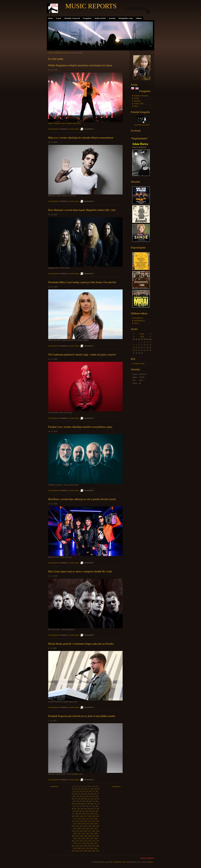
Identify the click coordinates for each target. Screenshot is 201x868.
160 (89, 836)
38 (74, 796)
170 (77, 841)
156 (73, 836)
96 (97, 811)
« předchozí (54, 786)
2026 (142, 337)
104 (73, 816)
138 (79, 829)
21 (136, 350)
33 (85, 794)
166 (87, 839)
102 (92, 814)
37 (98, 794)
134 (89, 826)
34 (89, 794)
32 (82, 794)
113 (83, 819)
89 (74, 811)
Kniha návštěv (100, 18)
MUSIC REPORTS (91, 6)
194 (96, 848)
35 (92, 794)
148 (94, 831)
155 (96, 834)
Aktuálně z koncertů (72, 18)
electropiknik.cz (139, 321)
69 (92, 804)
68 (89, 804)
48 (79, 799)
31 (79, 794)
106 (81, 816)
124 (75, 824)
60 (90, 801)
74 (81, 806)
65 (79, 804)
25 (87, 791)
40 (81, 796)
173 (89, 841)
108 (89, 816)
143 (73, 831)
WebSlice (118, 862)
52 (92, 799)
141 (91, 829)
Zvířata (136, 98)
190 (79, 848)
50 (85, 799)
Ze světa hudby (73, 129)
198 (85, 851)
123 (98, 821)
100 (83, 814)
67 (85, 804)
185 (85, 846)
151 (79, 834)
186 (89, 846)
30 (76, 794)
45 (97, 796)
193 (91, 848)
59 (87, 801)
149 (98, 831)
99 (80, 814)
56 (77, 801)
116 (96, 819)
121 (89, 821)
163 (75, 839)
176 (75, 843)
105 (77, 816)
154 (91, 834)
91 (81, 811)
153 (87, 834)
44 (93, 796)
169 (73, 841)
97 (73, 814)
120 (85, 821)
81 (76, 809)
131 (77, 826)
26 (90, 791)
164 (79, 839)
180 (91, 843)
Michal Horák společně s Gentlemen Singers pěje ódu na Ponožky (81, 644)
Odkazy (139, 18)
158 (81, 836)
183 (77, 846)
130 (73, 826)
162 (98, 836)
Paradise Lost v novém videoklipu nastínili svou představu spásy (80, 427)
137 (75, 829)
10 (93, 786)
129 (96, 824)
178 (83, 843)
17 (89, 789)
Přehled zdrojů (139, 364)
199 (89, 851)
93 (87, 811)
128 (91, 824)
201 (98, 851)
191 (83, 848)
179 (87, 843)
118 (77, 821)
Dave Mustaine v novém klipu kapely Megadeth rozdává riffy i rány (82, 210)
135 (94, 826)
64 (76, 804)
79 (97, 806)
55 (74, 801)
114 (87, 819)
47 (76, 799)
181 (96, 843)
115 (91, 819)
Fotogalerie (87, 18)
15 (139, 348)
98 (77, 814)
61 (93, 801)
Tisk (124, 862)
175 (98, 841)
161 (94, 836)
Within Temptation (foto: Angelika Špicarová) (64, 123)
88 (98, 809)
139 (83, 829)
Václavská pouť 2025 (142, 125)
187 (94, 846)
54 (98, 799)
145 (81, 831)
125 (79, 824)
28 (97, 791)
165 (83, 839)
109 (94, 816)
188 (98, 846)
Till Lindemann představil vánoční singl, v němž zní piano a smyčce (82, 355)
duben (142, 334)
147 (89, 831)
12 (73, 789)
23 (81, 791)
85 (89, 809)
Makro (136, 106)
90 (77, 811)
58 (84, 801)
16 (85, 789)
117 (73, 821)
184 (81, 846)
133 (85, 826)
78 (93, 806)
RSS (111, 862)
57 (81, 801)
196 (77, 851)
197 (81, 851)
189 (75, 848)
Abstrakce (137, 101)
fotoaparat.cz (139, 318)
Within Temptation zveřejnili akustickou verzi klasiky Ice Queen (80, 65)
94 (90, 811)
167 (91, 839)
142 (96, 829)
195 (73, 851)
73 (77, 806)
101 (88, 814)
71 (98, 804)
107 (85, 816)
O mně (58, 18)
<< (134, 334)
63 (73, 804)
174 (94, 841)
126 (83, 824)
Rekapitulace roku (126, 18)
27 (93, 791)
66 (82, 804)
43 (90, 796)
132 (81, 826)
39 (77, 796)
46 (73, 799)
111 (75, 819)
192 (87, 848)
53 (95, 799)
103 (96, 814)
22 (77, 791)
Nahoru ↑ (151, 862)
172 (85, 841)
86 (92, 809)
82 (79, 809)
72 (74, 806)
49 (82, 799)
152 (83, 834)
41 (84, 796)
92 (84, 811)
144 (77, 831)
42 (87, 796)
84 (85, 809)
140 (87, 829)
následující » (116, 786)
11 (147, 345)
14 (79, 789)
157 (77, 836)
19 (95, 789)
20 (134, 350)
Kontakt (112, 18)
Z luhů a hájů (139, 104)
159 (85, 836)
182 (73, 846)
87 (95, 809)
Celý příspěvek (54, 129)
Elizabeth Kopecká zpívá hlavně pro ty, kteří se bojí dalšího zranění (82, 716)
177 (79, 843)
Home (51, 18)
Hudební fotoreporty (141, 96)
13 (134, 348)
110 (98, 816)
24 (84, 791)
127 (87, 824)
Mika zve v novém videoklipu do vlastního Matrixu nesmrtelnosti (81, 138)
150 (75, 834)
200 (94, 851)
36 (95, 794)
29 (73, 794)
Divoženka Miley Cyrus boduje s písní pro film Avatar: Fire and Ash (82, 282)
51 (89, 799)
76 (87, 806)
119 (81, 821)
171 (81, 841)
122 (94, 821)
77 (90, 806)
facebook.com (77, 774)
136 (98, 826)
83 (82, 809)
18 (147, 348)
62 (97, 801)
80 (73, 809)
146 (85, 831)
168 (96, 839)
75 (84, 806)
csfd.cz (136, 323)
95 (93, 811)
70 (95, 804)
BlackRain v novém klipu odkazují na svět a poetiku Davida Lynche (82, 499)
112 (79, 819)
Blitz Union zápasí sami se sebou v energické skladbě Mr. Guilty (80, 572)
